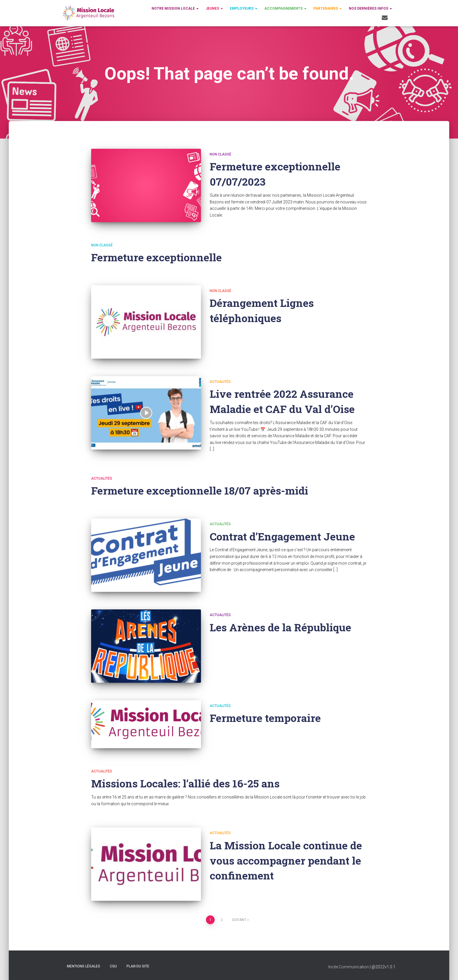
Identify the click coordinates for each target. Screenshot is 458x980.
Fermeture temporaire (266, 718)
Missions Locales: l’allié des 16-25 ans (187, 783)
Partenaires (328, 8)
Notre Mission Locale (175, 8)
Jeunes (214, 8)
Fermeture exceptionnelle (157, 257)
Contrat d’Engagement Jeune (284, 536)
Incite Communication (349, 967)
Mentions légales (84, 966)
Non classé (221, 154)
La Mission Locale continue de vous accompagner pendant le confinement (287, 860)
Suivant (239, 920)
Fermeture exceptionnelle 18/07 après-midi (201, 490)
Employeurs (244, 8)
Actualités (220, 382)
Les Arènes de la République (282, 627)
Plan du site (138, 966)
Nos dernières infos (370, 8)
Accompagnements (285, 8)
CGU (113, 966)
